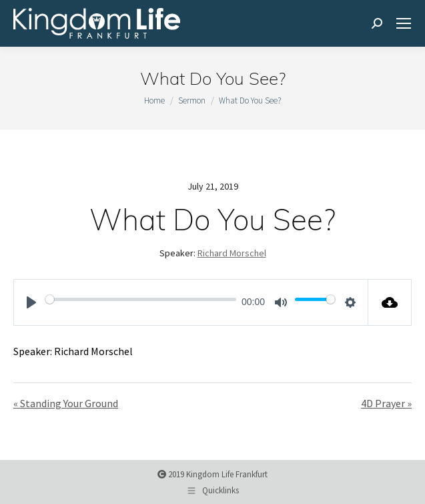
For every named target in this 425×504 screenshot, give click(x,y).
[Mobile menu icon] (404, 23)
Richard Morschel (232, 253)
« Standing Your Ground (66, 403)
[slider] (141, 299)
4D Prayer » (386, 403)
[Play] (31, 302)
